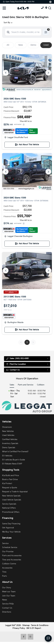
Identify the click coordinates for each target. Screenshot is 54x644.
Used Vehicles (8, 435)
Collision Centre (9, 564)
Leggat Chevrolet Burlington (19, 236)
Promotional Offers (11, 512)
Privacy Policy (19, 628)
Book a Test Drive (10, 479)
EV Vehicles (7, 456)
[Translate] (50, 2)
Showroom (7, 427)
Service (5, 543)
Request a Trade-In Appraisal (15, 492)
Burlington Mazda (14, 322)
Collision (41, 385)
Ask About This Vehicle (27, 145)
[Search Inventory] (50, 8)
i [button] (24, 125)
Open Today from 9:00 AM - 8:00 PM (19, 2)
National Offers (9, 508)
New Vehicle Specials (11, 496)
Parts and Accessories (12, 556)
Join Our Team (9, 596)
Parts (4, 576)
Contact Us (13, 370)
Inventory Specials (10, 443)
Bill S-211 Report (34, 628)
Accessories (7, 568)
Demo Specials (9, 448)
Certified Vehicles (10, 439)
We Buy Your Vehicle (11, 532)
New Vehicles (8, 431)
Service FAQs (8, 604)
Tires (4, 572)
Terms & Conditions (40, 625)
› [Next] (48, 73)
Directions (7, 612)
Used (46, 45)
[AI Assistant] (48, 638)
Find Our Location (16, 364)
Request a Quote (10, 488)
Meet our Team (9, 592)
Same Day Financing (11, 524)
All (8, 45)
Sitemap (26, 625)
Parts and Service (26, 385)
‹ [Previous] (6, 73)
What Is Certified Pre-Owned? (15, 452)
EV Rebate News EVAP (12, 464)
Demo (33, 45)
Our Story (7, 588)
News (5, 600)
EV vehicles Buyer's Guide (14, 460)
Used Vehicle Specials (12, 500)
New (21, 45)
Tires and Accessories (12, 560)
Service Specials (9, 504)
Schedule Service (10, 547)
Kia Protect (7, 484)
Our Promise (8, 552)
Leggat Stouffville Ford (16, 137)
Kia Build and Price (11, 475)
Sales (12, 385)
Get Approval (8, 528)
